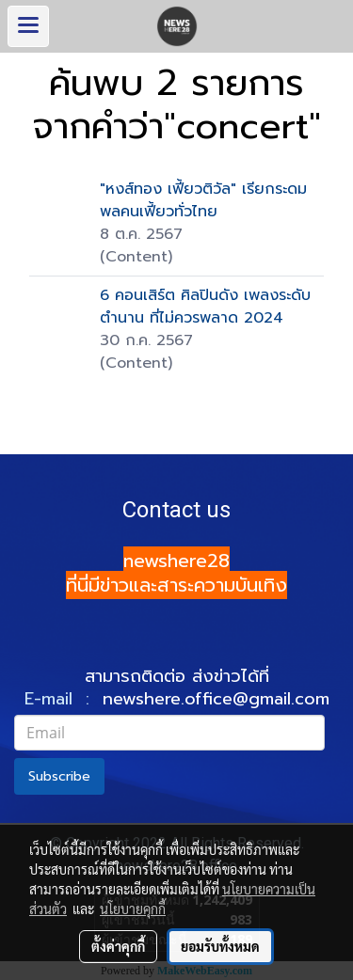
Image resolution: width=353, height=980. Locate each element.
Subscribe (59, 776)
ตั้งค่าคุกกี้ (118, 946)
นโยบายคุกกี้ (133, 909)
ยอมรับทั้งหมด (220, 946)
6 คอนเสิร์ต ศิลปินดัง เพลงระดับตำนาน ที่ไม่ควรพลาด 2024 (205, 307)
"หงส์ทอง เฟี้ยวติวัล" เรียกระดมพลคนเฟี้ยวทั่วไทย (203, 200)
